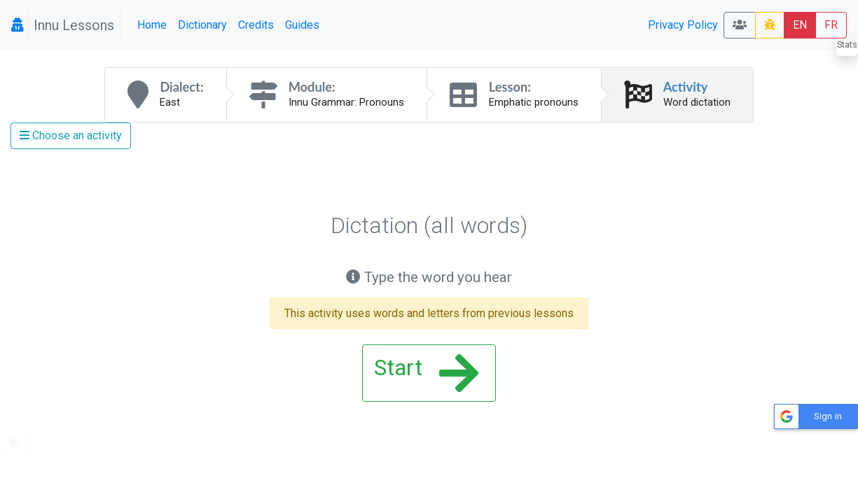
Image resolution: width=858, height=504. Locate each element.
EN (800, 25)
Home (152, 25)
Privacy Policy (683, 25)
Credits (256, 25)
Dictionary (202, 25)
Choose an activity (71, 135)
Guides (302, 25)
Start (426, 373)
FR (831, 25)
